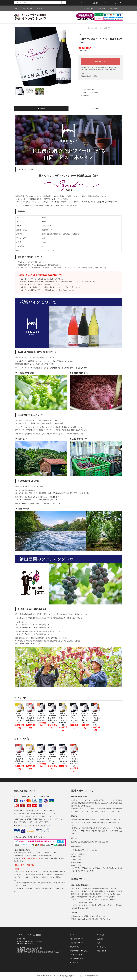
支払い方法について (77, 939)
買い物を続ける (84, 96)
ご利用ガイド (100, 9)
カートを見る (101, 947)
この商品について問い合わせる (89, 93)
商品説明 (41, 109)
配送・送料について (77, 943)
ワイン (85, 28)
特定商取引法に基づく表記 (89, 76)
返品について (85, 74)
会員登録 (94, 3)
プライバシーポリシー (77, 955)
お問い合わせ (112, 9)
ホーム (17, 9)
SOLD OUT (101, 62)
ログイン (105, 3)
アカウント (83, 3)
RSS (71, 963)
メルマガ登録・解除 (86, 9)
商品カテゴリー (26, 9)
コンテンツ (38, 9)
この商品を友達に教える (87, 90)
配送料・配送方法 (109, 822)
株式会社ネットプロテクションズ (42, 872)
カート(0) (117, 3)
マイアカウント (102, 935)
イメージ (96, 109)
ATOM (76, 963)
